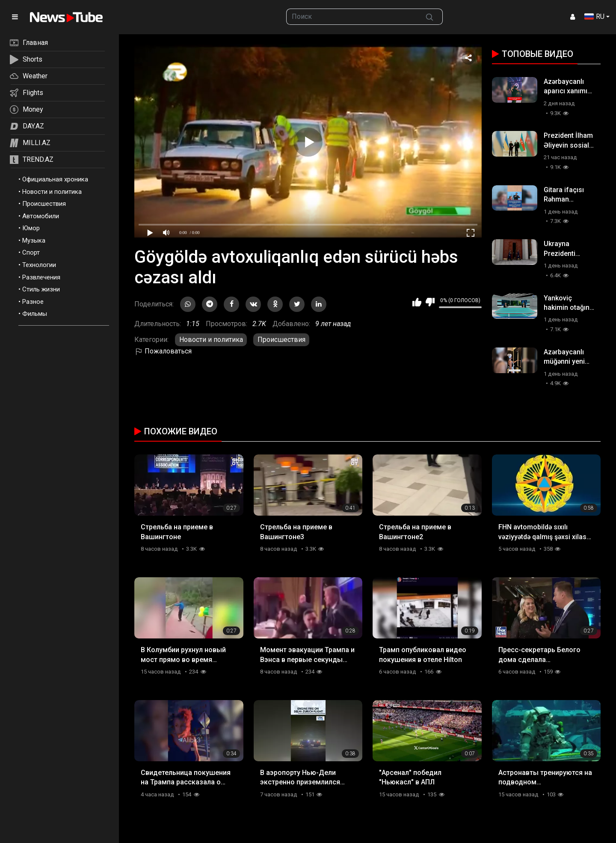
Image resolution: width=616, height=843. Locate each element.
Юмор (31, 228)
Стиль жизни (41, 289)
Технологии (39, 265)
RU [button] (594, 16)
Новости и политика (52, 192)
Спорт (31, 252)
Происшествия (44, 204)
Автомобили (41, 216)
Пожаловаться (163, 351)
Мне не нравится (430, 302)
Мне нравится (417, 302)
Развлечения (41, 277)
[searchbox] (352, 17)
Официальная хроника (55, 179)
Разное (33, 302)
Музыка (34, 240)
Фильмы (35, 314)
